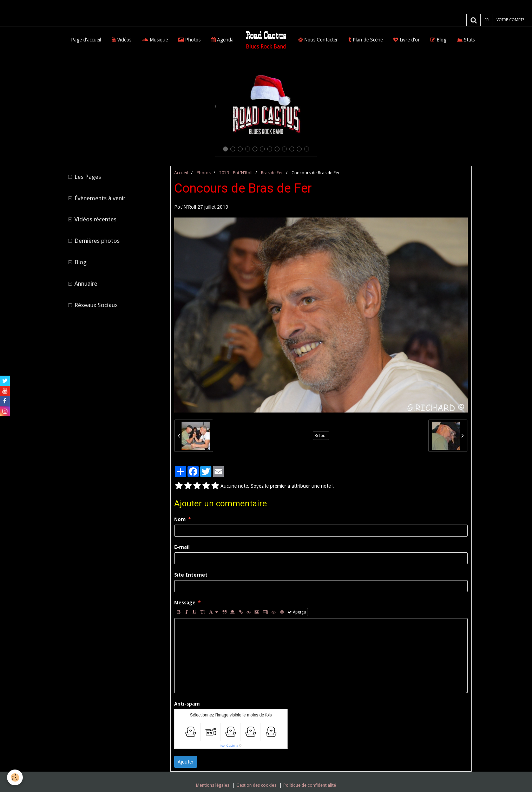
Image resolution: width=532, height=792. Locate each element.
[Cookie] (15, 777)
